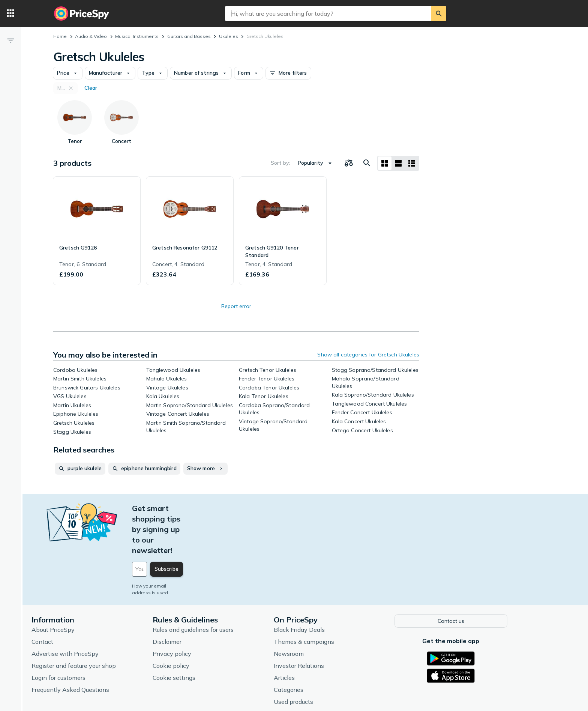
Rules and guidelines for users (218, 586)
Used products (318, 658)
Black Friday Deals (324, 586)
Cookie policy (196, 622)
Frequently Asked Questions (95, 646)
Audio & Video (91, 36)
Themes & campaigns (329, 598)
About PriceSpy (78, 586)
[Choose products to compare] (349, 163)
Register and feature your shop (98, 622)
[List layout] (398, 163)
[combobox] (328, 14)
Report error (236, 306)
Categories (313, 646)
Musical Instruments (137, 36)
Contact (67, 598)
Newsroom (313, 610)
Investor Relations (324, 622)
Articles (309, 634)
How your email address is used (192, 544)
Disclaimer (192, 598)
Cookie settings (199, 634)
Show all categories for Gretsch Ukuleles (368, 355)
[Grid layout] (385, 163)
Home (60, 36)
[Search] (439, 14)
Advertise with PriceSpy (90, 610)
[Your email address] (208, 527)
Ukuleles (229, 36)
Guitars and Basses (189, 36)
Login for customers (83, 634)
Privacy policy (197, 610)
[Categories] (10, 14)
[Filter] (10, 41)
